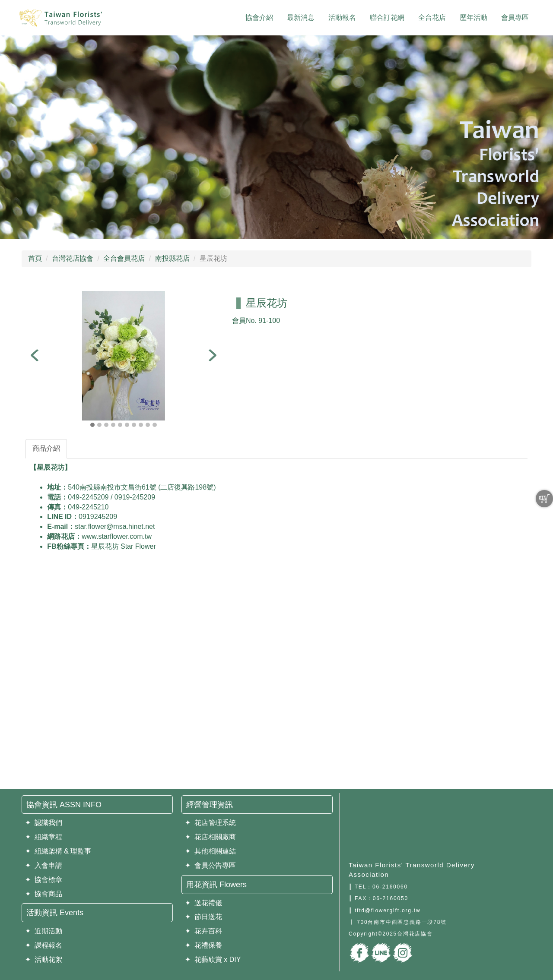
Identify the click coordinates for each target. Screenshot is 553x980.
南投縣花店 (172, 258)
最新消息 (301, 17)
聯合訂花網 (387, 17)
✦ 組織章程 (44, 837)
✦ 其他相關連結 (210, 851)
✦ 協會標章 (44, 880)
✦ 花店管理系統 (210, 823)
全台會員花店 (124, 258)
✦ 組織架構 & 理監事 (58, 851)
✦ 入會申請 (44, 865)
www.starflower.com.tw (117, 536)
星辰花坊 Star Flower (124, 546)
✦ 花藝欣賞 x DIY (213, 959)
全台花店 (432, 17)
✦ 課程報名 (44, 945)
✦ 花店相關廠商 (210, 837)
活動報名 (342, 17)
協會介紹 (259, 17)
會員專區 (515, 17)
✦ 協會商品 (44, 894)
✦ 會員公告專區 (210, 865)
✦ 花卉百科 (203, 931)
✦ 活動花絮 (44, 959)
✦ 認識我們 (44, 823)
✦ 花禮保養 (203, 945)
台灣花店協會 (73, 258)
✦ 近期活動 (44, 931)
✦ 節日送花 (203, 917)
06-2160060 (390, 887)
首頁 (35, 258)
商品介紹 (46, 448)
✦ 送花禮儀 (203, 903)
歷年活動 (474, 17)
